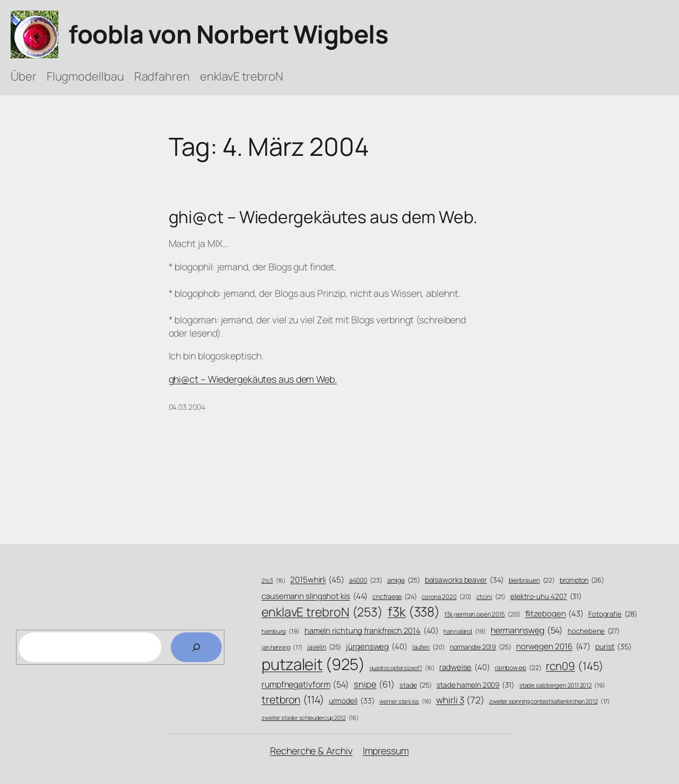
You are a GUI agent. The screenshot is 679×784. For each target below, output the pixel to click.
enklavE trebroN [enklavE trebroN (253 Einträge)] (322, 612)
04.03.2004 (187, 407)
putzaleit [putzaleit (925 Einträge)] (313, 664)
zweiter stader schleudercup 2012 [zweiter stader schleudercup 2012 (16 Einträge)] (310, 718)
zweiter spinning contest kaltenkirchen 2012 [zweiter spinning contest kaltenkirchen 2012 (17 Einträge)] (550, 701)
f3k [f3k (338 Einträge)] (414, 612)
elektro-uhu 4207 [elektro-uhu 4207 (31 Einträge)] (546, 596)
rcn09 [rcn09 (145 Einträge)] (575, 666)
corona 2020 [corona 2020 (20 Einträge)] (447, 597)
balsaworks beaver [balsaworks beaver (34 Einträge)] (464, 580)
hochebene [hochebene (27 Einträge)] (594, 631)
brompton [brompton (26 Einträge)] (582, 580)
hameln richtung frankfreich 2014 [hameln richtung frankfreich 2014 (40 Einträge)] (372, 631)
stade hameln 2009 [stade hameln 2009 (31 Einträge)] (476, 685)
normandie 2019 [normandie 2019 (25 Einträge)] (481, 647)
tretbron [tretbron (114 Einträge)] (293, 699)
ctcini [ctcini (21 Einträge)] (491, 597)
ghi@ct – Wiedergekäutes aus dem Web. (323, 217)
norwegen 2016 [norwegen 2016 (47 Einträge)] (553, 647)
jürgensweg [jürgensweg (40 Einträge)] (377, 646)
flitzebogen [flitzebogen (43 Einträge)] (555, 614)
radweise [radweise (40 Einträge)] (465, 667)
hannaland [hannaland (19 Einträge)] (465, 631)
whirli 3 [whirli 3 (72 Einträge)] (460, 700)
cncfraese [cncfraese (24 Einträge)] (395, 597)
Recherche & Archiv (311, 751)
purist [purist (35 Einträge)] (613, 647)
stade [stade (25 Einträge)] (416, 685)
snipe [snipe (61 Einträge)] (374, 684)
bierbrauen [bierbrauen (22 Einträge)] (532, 581)
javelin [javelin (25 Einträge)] (324, 647)
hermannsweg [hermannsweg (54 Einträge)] (527, 631)
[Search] (196, 647)
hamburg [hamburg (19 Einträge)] (281, 631)
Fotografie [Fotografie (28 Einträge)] (613, 614)
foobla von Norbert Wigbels (228, 34)
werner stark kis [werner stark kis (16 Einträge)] (405, 702)
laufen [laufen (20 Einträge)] (429, 647)
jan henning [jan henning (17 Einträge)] (282, 647)
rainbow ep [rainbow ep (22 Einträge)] (518, 668)
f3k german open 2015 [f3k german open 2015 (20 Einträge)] (482, 614)
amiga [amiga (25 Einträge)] (404, 580)
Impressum (386, 751)
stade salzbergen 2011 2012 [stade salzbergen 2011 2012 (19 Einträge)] (562, 685)
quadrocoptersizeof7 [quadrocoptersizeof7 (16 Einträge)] (402, 668)
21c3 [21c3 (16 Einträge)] (273, 581)
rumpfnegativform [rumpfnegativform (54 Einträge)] (305, 685)
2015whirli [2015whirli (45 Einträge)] (317, 580)
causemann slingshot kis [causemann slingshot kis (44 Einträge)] (315, 596)
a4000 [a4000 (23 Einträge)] (366, 580)
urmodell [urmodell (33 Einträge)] (352, 701)
